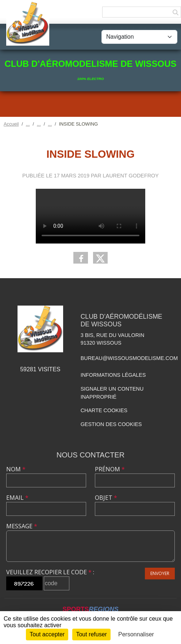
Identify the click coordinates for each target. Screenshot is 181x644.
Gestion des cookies (111, 424)
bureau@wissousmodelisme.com (129, 358)
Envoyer (160, 573)
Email (17, 498)
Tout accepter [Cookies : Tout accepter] (47, 634)
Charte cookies (104, 410)
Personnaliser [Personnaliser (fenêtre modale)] (136, 634)
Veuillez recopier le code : (50, 572)
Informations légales (113, 375)
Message (22, 526)
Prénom (110, 469)
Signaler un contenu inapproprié (112, 393)
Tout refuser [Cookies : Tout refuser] (91, 634)
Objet (106, 498)
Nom (16, 469)
